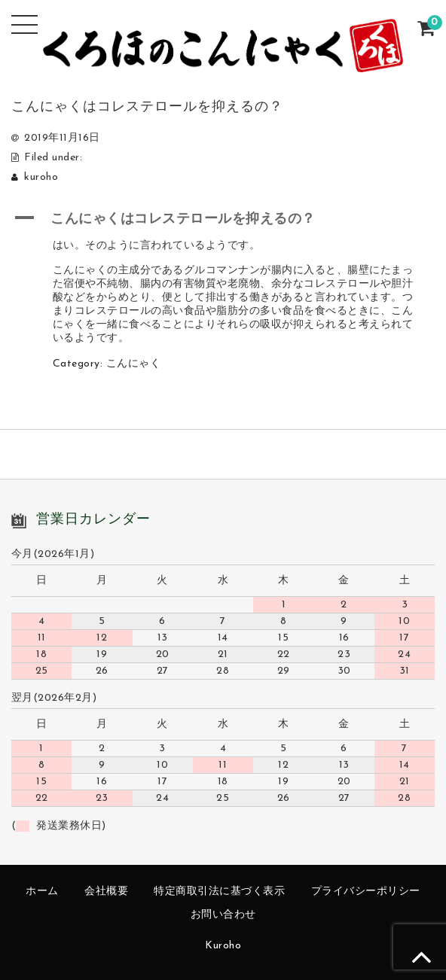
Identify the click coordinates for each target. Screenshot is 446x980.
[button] (223, 218)
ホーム (42, 892)
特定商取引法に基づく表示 (219, 892)
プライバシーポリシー (366, 892)
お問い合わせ (223, 915)
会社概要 (106, 892)
